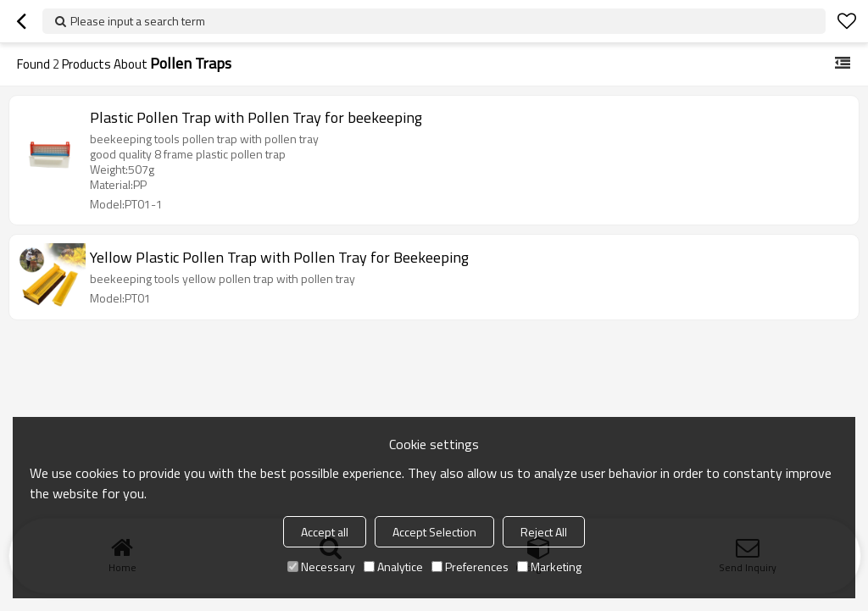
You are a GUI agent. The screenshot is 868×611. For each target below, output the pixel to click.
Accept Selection (434, 532)
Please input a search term (138, 21)
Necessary (321, 567)
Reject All (544, 532)
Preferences (470, 567)
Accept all (325, 532)
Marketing (549, 567)
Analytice (393, 567)
